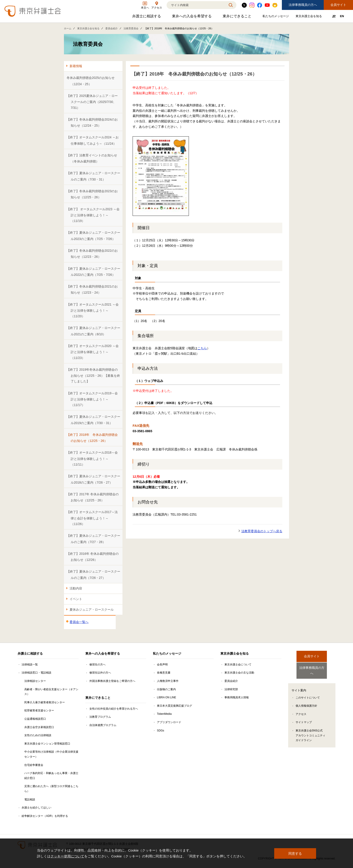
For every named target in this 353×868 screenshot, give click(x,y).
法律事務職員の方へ (303, 5)
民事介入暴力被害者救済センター (45, 702)
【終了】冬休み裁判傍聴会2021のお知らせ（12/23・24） (92, 289)
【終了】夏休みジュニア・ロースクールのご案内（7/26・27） (93, 574)
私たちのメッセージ (276, 17)
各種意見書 (164, 673)
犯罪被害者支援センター (39, 710)
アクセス (301, 710)
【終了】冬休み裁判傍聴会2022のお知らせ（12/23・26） (92, 254)
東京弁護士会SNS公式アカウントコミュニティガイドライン (310, 732)
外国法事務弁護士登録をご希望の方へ (112, 681)
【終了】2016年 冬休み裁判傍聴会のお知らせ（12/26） (93, 557)
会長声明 (162, 665)
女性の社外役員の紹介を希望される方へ (114, 709)
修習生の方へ (97, 665)
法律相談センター (35, 681)
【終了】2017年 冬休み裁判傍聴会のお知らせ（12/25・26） (93, 497)
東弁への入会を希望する (192, 17)
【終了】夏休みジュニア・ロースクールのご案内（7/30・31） (93, 176)
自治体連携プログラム (103, 725)
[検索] (196, 5)
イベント (76, 599)
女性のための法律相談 (38, 735)
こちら (202, 348)
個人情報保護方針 (306, 702)
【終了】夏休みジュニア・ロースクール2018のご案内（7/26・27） (93, 479)
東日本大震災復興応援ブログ (174, 706)
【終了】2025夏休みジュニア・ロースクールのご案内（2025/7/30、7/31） (92, 102)
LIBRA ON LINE (166, 697)
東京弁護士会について (238, 665)
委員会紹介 (112, 28)
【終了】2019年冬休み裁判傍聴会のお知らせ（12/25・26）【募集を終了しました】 (93, 376)
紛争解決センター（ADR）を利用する (45, 816)
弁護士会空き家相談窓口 (39, 727)
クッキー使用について (67, 856)
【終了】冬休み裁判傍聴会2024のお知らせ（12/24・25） (92, 122)
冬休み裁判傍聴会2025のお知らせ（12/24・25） (91, 81)
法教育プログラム (100, 717)
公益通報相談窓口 (35, 719)
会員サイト (338, 5)
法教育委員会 (131, 28)
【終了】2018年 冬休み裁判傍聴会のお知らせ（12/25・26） (92, 438)
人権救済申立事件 (168, 681)
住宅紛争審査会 (34, 765)
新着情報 (76, 66)
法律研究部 (231, 689)
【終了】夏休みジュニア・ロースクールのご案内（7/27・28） (93, 539)
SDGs (161, 731)
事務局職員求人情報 (237, 697)
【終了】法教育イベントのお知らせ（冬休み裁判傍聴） (92, 158)
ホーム (68, 28)
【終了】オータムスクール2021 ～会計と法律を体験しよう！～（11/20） (93, 310)
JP (334, 16)
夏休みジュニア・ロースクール (92, 610)
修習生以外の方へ (100, 673)
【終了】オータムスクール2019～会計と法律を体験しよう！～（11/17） (92, 399)
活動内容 (76, 588)
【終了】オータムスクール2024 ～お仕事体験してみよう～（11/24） (93, 140)
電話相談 (30, 799)
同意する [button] (295, 853)
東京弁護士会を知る (309, 17)
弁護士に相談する (147, 17)
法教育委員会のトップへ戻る (262, 531)
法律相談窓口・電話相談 (36, 673)
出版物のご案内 (166, 689)
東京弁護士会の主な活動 (239, 673)
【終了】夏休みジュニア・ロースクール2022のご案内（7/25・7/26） (93, 272)
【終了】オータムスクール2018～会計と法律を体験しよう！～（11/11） (92, 458)
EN (342, 16)
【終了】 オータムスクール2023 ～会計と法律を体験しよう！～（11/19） (93, 215)
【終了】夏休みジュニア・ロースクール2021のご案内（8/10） (93, 331)
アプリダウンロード (169, 722)
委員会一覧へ (79, 622)
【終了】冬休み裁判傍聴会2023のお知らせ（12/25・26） (92, 194)
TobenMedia (164, 714)
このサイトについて (308, 694)
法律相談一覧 (30, 665)
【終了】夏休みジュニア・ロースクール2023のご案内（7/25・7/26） (93, 236)
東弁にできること (238, 17)
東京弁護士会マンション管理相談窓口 (47, 744)
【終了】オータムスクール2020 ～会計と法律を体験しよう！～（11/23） (93, 352)
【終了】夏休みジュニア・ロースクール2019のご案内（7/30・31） (93, 420)
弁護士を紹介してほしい (36, 808)
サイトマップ (304, 718)
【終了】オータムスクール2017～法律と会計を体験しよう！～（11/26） (92, 518)
